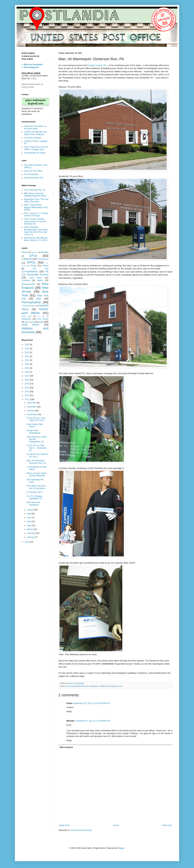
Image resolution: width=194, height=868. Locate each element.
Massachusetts (28, 284)
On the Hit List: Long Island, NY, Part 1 (36, 419)
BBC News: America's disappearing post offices (35, 195)
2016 (27, 380)
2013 (27, 392)
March (30, 529)
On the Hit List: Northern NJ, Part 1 (37, 455)
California (27, 259)
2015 (27, 384)
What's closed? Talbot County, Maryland (36, 474)
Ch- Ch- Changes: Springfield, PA (35, 497)
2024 (27, 349)
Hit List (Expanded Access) (77, 686)
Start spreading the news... (35, 481)
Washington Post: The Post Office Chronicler (36, 200)
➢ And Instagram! (30, 67)
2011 (27, 399)
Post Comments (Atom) (81, 830)
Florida (33, 266)
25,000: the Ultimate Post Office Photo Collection (35, 133)
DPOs (31, 262)
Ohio (39, 299)
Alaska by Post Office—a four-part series (35, 127)
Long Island (35, 278)
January (31, 537)
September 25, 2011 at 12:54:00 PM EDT (92, 703)
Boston (34, 252)
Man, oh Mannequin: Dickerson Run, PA (36, 462)
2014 (27, 388)
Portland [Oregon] (29, 306)
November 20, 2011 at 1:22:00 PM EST (93, 721)
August (31, 510)
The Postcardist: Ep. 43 (35, 190)
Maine (40, 280)
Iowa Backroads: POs (34, 178)
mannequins (94, 686)
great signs (27, 316)
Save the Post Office (33, 171)
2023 (27, 352)
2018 (27, 372)
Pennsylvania (112, 686)
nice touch (29, 322)
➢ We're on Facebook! (32, 65)
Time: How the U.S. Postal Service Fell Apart (36, 214)
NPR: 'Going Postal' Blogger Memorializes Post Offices (36, 207)
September (32, 414)
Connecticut (43, 259)
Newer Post (64, 825)
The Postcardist (31, 174)
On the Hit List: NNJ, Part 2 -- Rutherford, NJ (37, 448)
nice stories (43, 319)
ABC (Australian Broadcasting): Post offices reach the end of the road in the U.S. (36, 231)
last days (41, 316)
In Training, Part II (35, 492)
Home (116, 825)
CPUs (33, 256)
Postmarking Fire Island (35, 153)
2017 (27, 376)
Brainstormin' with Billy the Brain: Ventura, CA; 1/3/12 (36, 239)
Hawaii (45, 266)
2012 (27, 395)
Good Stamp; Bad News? (35, 425)
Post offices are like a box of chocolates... (37, 487)
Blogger (121, 848)
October (31, 411)
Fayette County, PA (97, 65)
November (32, 407)
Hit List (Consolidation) (35, 270)
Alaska (25, 252)
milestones (26, 319)
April (29, 525)
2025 (27, 345)
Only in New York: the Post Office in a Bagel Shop (36, 148)
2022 (27, 356)
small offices (30, 325)
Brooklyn (44, 252)
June (30, 518)
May (29, 521)
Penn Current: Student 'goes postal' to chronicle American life (35, 221)
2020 (27, 364)
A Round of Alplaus (33, 138)
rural (120, 686)
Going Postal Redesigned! (34, 432)
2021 (27, 360)
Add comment (66, 747)
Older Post (167, 825)
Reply (69, 712)
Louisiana (26, 280)
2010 (27, 542)
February (31, 533)
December (32, 403)
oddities (103, 686)
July (29, 514)
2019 (27, 368)
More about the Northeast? (33, 504)
